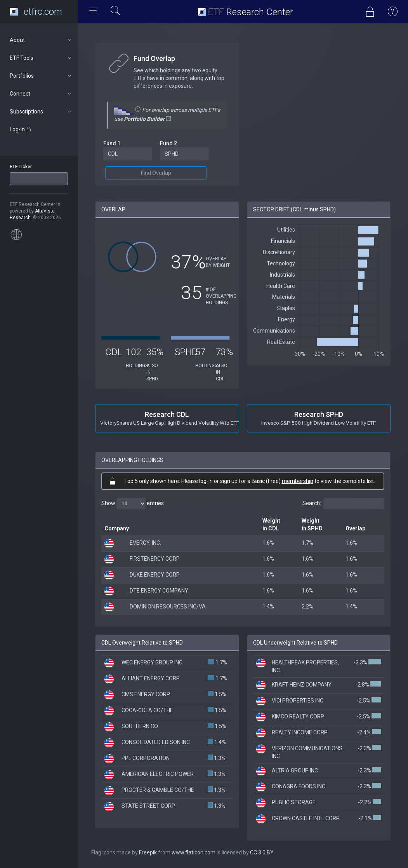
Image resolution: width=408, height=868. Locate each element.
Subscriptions (41, 112)
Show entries (133, 504)
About (41, 40)
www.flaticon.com (194, 852)
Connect (41, 94)
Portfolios (41, 76)
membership (298, 481)
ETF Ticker (21, 167)
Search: (343, 504)
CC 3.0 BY (262, 852)
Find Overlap (156, 173)
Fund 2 (168, 143)
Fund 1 (112, 143)
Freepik (148, 852)
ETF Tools (41, 58)
